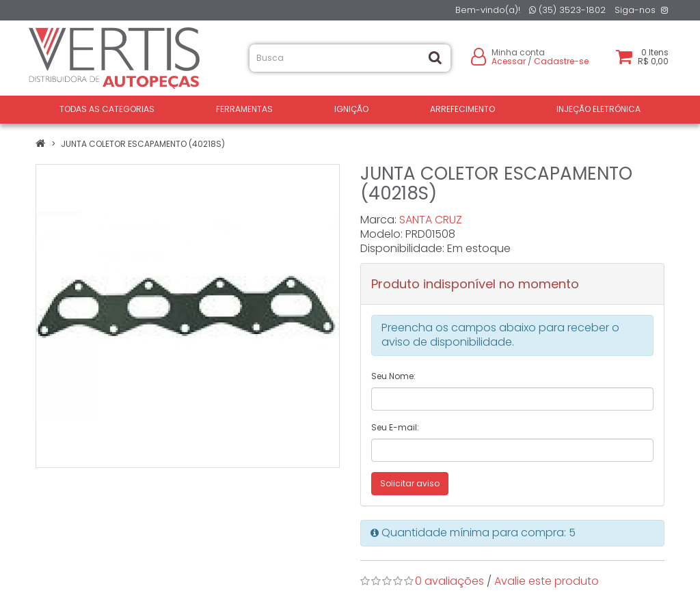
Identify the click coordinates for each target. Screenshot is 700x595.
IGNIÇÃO (351, 109)
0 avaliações (449, 581)
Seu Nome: (393, 376)
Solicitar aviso (410, 483)
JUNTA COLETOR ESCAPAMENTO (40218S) (143, 144)
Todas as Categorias (107, 109)
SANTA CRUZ (431, 220)
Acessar (509, 61)
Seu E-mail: (395, 427)
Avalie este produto (547, 581)
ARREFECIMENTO (462, 109)
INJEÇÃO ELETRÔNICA (598, 109)
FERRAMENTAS (244, 109)
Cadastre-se (561, 61)
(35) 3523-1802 (567, 10)
